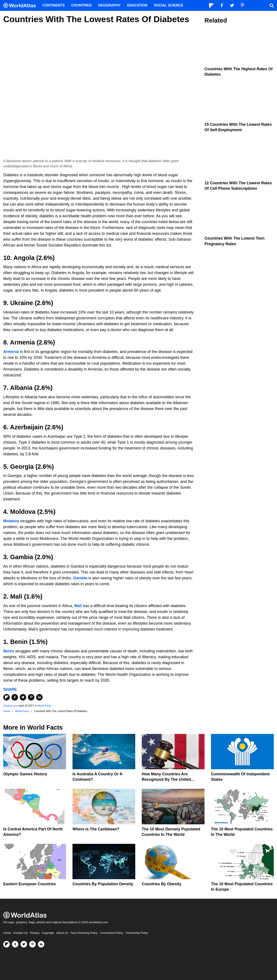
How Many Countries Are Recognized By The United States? (166, 779)
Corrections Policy (112, 933)
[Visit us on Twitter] (24, 944)
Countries (81, 5)
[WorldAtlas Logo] (21, 6)
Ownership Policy (137, 933)
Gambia (80, 578)
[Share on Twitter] (23, 697)
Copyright (48, 933)
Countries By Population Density (103, 884)
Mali (78, 606)
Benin (9, 651)
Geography (109, 5)
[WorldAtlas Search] (272, 5)
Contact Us (20, 933)
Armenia (11, 352)
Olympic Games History (25, 774)
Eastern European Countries (30, 884)
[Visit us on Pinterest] (32, 944)
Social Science (169, 5)
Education (137, 5)
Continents (53, 5)
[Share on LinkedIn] (39, 697)
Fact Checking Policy (84, 933)
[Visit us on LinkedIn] (41, 944)
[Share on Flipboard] (6, 697)
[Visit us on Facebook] (15, 944)
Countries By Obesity (162, 884)
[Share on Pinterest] (31, 697)
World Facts (44, 706)
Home (7, 933)
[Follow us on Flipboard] (6, 944)
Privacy (35, 933)
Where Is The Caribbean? (96, 829)
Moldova (11, 521)
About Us (62, 933)
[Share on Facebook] (15, 697)
